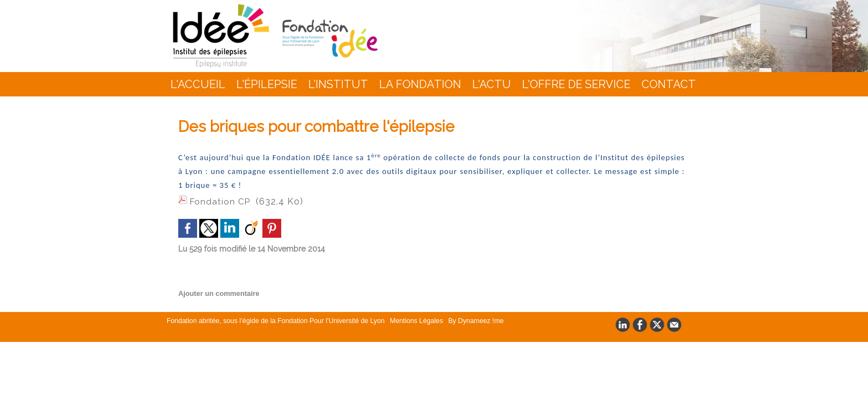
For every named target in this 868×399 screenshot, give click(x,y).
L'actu (492, 84)
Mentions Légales (410, 319)
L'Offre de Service (576, 84)
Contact (669, 84)
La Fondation (420, 84)
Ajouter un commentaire (216, 291)
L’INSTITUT (338, 84)
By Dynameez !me (467, 319)
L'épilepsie (267, 84)
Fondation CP (221, 201)
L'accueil (198, 84)
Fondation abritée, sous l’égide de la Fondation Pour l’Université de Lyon (274, 319)
